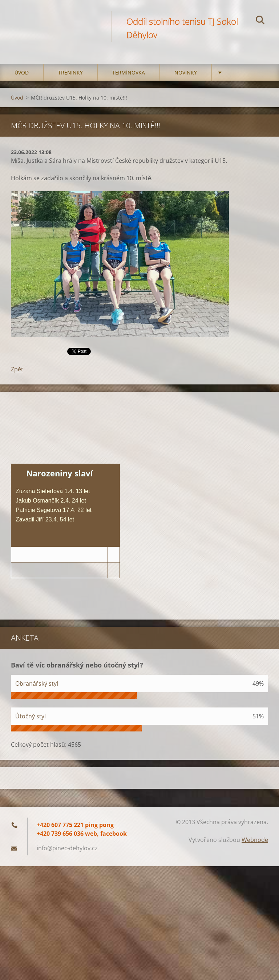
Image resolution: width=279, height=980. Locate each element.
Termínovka (129, 72)
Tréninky (70, 72)
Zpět (17, 369)
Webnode (255, 840)
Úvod (22, 72)
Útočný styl (31, 716)
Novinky (186, 72)
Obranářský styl (37, 683)
